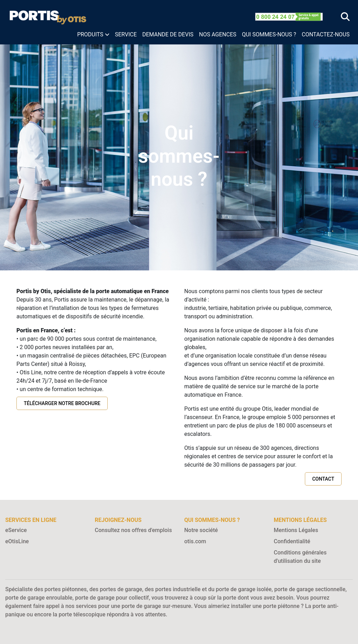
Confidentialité (292, 541)
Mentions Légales (296, 530)
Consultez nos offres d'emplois (133, 530)
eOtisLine (17, 541)
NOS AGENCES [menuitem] (218, 34)
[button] (93, 35)
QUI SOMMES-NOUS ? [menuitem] (269, 34)
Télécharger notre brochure (62, 403)
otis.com (195, 541)
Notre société (201, 530)
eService (16, 530)
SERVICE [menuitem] (126, 34)
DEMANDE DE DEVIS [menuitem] (168, 34)
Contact (323, 479)
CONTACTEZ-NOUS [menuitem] (326, 34)
